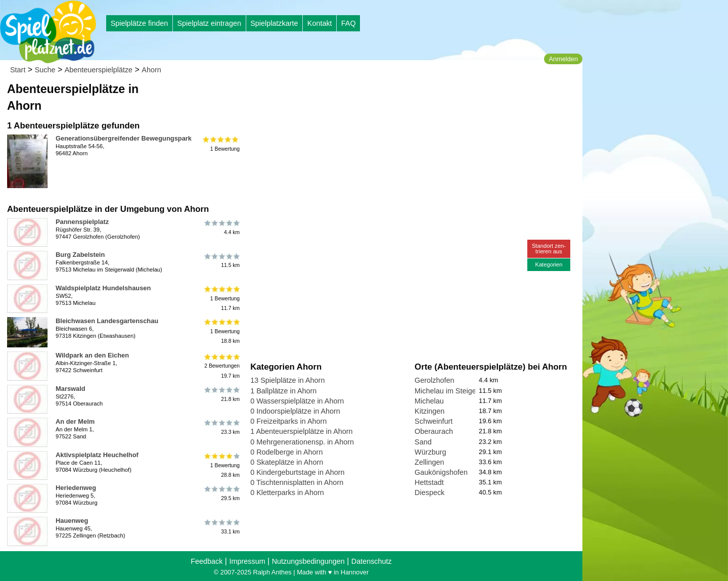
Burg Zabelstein (80, 255)
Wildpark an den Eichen (92, 355)
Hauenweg (72, 521)
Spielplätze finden (140, 23)
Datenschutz (372, 561)
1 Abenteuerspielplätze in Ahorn (301, 431)
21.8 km (221, 394)
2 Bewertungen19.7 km (221, 366)
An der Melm (75, 421)
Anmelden (563, 59)
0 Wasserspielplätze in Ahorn (297, 401)
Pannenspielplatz (82, 222)
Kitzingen (429, 411)
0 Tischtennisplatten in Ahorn (297, 482)
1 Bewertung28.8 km (221, 465)
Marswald (71, 389)
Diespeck (429, 493)
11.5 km (221, 260)
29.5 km (221, 494)
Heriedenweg (76, 488)
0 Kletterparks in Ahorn (287, 493)
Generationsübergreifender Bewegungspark (124, 138)
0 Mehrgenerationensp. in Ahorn (302, 442)
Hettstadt (429, 482)
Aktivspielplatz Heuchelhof (97, 455)
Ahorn (151, 70)
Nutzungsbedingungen (308, 561)
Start (18, 70)
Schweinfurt (434, 421)
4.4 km (221, 228)
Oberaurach (434, 431)
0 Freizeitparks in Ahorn (288, 421)
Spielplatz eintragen (209, 23)
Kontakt (320, 23)
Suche (45, 70)
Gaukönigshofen (441, 472)
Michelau (429, 401)
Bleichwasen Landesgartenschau (107, 321)
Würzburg (430, 452)
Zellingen (429, 462)
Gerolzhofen (434, 380)
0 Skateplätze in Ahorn (287, 462)
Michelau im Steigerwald (454, 391)
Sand (423, 442)
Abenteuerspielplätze (99, 70)
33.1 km (221, 526)
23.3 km (221, 427)
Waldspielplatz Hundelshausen (103, 288)
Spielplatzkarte (274, 23)
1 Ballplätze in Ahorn (283, 391)
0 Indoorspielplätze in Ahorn (295, 411)
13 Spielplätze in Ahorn (287, 380)
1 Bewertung (221, 144)
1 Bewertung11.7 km (221, 299)
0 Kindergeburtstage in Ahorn (297, 472)
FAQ (349, 23)
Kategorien (549, 264)
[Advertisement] (365, 96)
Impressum (247, 561)
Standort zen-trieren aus (549, 249)
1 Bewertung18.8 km (221, 331)
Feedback (207, 561)
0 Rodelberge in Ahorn (286, 452)
